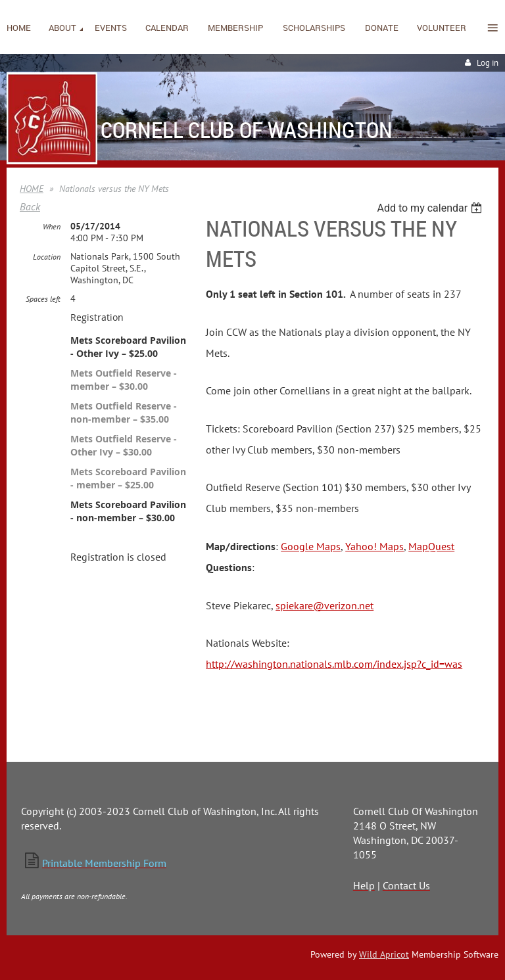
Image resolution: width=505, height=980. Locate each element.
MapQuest (431, 546)
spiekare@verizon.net (325, 605)
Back (30, 206)
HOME (32, 189)
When (52, 226)
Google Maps (311, 546)
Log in (488, 63)
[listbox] (431, 208)
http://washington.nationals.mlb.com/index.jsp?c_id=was (334, 664)
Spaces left (43, 299)
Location (47, 257)
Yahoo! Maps (374, 546)
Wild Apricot (384, 954)
